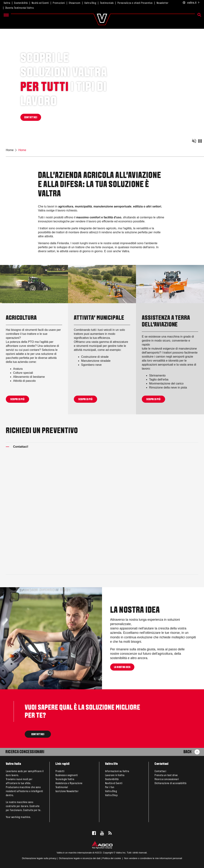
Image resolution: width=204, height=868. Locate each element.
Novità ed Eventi (40, 3)
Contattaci (160, 771)
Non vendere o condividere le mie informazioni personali (153, 858)
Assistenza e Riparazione (69, 783)
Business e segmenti (67, 775)
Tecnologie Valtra (65, 779)
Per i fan (110, 787)
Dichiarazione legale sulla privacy (39, 858)
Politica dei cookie (112, 858)
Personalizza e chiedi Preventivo (135, 3)
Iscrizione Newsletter (67, 791)
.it (191, 3)
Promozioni (59, 3)
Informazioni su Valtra (117, 771)
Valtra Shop (111, 795)
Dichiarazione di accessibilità (170, 783)
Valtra (7, 3)
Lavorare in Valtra (115, 775)
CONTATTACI (31, 118)
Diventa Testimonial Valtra (19, 8)
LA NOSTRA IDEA (122, 667)
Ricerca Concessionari (25, 752)
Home (10, 150)
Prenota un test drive (166, 775)
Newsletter (163, 3)
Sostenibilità (21, 3)
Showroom (75, 3)
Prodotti (60, 771)
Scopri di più (17, 399)
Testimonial (62, 787)
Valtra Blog (90, 3)
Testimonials (107, 3)
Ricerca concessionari (167, 779)
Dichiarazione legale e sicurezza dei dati (79, 858)
